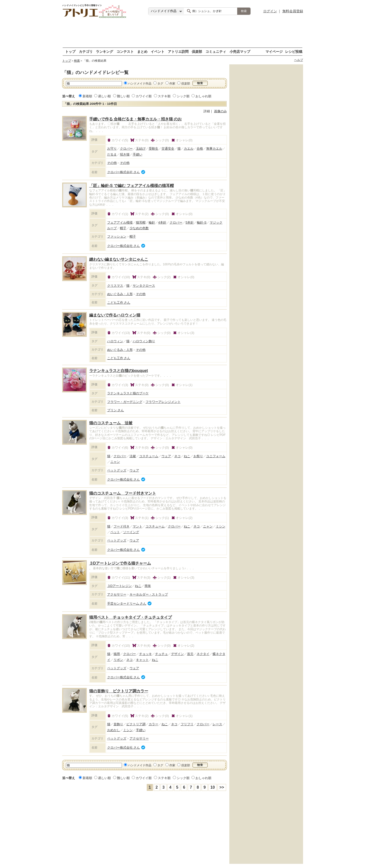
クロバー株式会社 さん (124, 172)
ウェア (166, 456)
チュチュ (161, 654)
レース (217, 724)
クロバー (126, 149)
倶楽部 (197, 51)
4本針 (162, 222)
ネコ (177, 456)
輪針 (152, 222)
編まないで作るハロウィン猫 (115, 315)
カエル (189, 149)
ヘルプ (299, 60)
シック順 (183, 96)
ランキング (104, 51)
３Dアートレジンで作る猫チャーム (120, 563)
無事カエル (214, 149)
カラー (153, 724)
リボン (118, 660)
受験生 (153, 149)
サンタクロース (144, 286)
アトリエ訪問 (178, 51)
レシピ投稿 (294, 51)
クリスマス (115, 286)
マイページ (274, 51)
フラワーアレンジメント (163, 402)
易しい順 (104, 96)
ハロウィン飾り (144, 341)
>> (222, 787)
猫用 (117, 654)
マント (138, 526)
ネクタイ (203, 654)
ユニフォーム (216, 456)
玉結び (141, 149)
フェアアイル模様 (120, 222)
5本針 (190, 222)
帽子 (123, 228)
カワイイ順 (144, 96)
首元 (190, 654)
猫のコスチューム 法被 (111, 423)
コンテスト (125, 51)
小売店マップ (240, 51)
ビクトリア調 (136, 724)
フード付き (122, 526)
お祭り (198, 456)
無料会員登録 (293, 11)
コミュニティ (216, 51)
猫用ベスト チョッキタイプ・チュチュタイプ (131, 617)
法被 (133, 456)
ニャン (115, 462)
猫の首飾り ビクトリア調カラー (119, 691)
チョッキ (146, 654)
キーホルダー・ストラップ (149, 594)
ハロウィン (115, 341)
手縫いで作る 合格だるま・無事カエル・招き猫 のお (136, 119)
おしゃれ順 (203, 96)
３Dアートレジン (119, 586)
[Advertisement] (183, 33)
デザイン (177, 654)
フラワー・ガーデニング (125, 402)
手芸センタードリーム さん (127, 604)
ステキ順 (164, 96)
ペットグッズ (117, 470)
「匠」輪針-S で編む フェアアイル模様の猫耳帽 (132, 186)
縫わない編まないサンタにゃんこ (119, 259)
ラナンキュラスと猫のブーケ (128, 393)
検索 (77, 61)
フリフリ (187, 724)
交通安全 (168, 149)
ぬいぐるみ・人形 (120, 294)
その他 (112, 163)
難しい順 (123, 96)
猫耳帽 (141, 222)
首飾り (118, 724)
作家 (172, 84)
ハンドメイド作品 (140, 84)
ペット (115, 532)
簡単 (148, 586)
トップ (70, 51)
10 (213, 787)
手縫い (138, 154)
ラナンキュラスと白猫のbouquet (119, 371)
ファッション (117, 236)
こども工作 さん (119, 303)
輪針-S (202, 222)
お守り (112, 149)
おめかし (114, 730)
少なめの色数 (139, 228)
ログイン (270, 11)
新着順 (87, 96)
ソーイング (131, 532)
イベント (158, 51)
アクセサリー (117, 594)
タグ (160, 84)
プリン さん (116, 410)
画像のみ (220, 111)
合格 (200, 149)
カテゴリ (86, 51)
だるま (112, 154)
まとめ (142, 51)
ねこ (187, 456)
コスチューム (149, 456)
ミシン (221, 526)
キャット (142, 660)
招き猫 (125, 154)
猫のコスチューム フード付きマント (123, 493)
